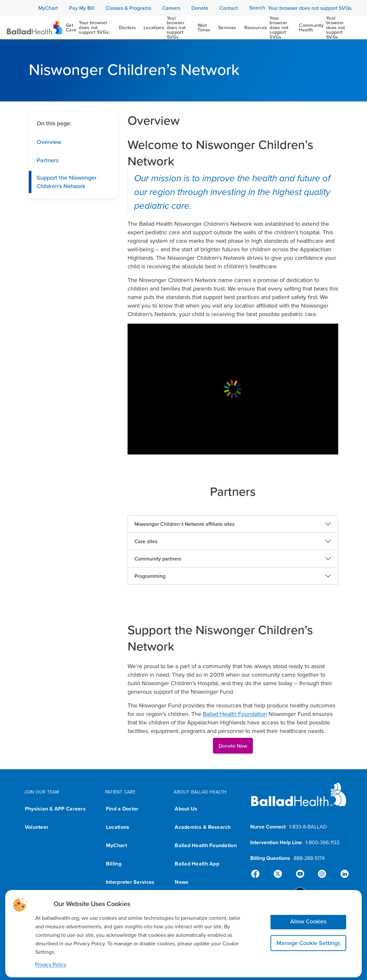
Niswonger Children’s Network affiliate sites (184, 524)
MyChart (116, 845)
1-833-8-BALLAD (308, 827)
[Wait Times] (204, 27)
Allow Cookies (308, 921)
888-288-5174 (309, 858)
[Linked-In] (342, 874)
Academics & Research (203, 827)
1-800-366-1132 (323, 842)
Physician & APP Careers (55, 809)
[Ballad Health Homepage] (35, 28)
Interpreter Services (130, 882)
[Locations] (167, 27)
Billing (114, 864)
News (182, 882)
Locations (118, 827)
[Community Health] (326, 27)
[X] (279, 874)
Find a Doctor (122, 809)
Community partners (158, 559)
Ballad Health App (197, 864)
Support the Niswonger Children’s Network (67, 182)
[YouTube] (300, 874)
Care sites (146, 541)
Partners (48, 160)
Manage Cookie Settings (308, 943)
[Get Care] (88, 27)
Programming (150, 576)
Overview (49, 142)
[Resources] (268, 27)
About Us (186, 809)
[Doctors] (127, 27)
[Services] (227, 27)
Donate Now (233, 746)
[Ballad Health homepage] (299, 800)
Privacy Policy (51, 964)
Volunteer (37, 827)
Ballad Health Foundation (235, 714)
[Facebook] (258, 874)
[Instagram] (321, 874)
